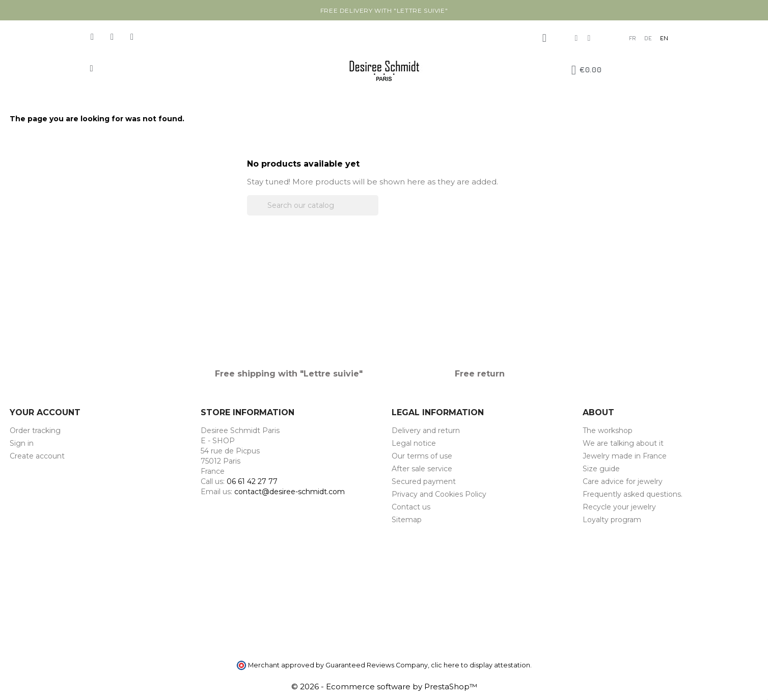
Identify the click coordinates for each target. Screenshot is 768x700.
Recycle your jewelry (619, 507)
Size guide (601, 469)
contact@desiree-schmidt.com (290, 492)
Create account (37, 456)
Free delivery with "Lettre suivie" (384, 10)
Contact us (411, 507)
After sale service (422, 469)
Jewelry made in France (625, 456)
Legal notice (414, 443)
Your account (45, 412)
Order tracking (35, 430)
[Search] (313, 205)
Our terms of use (422, 456)
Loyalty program (612, 520)
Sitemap (407, 520)
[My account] (544, 38)
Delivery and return (426, 430)
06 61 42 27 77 (252, 481)
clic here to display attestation (481, 665)
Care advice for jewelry (623, 481)
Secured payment (424, 481)
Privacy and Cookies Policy (439, 494)
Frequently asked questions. (633, 494)
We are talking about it (623, 443)
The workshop (608, 430)
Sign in (22, 443)
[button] (91, 69)
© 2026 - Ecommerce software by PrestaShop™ (384, 686)
